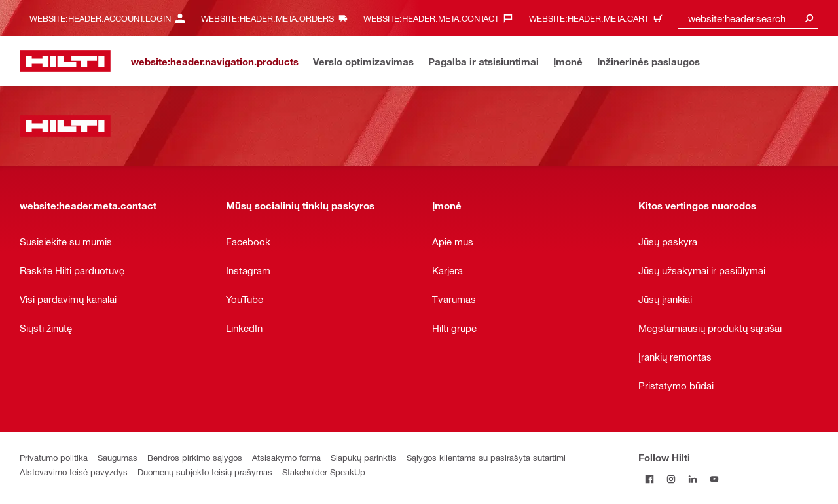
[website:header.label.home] (65, 61)
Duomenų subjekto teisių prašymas (205, 472)
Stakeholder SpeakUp (324, 472)
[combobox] (748, 18)
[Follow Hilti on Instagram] (671, 479)
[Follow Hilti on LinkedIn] (692, 479)
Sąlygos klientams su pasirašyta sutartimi (486, 457)
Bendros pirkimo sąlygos (195, 457)
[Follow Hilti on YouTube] (714, 479)
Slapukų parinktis (364, 457)
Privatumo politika (54, 457)
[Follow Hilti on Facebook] (649, 479)
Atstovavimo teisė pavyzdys (74, 472)
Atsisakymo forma (286, 457)
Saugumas (118, 457)
